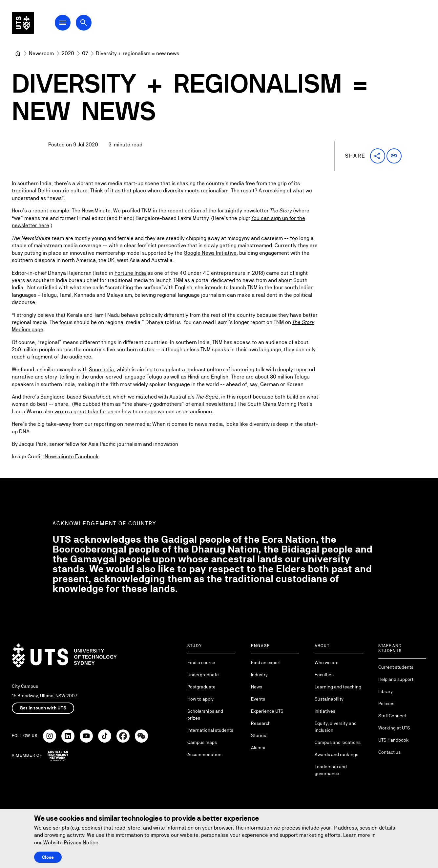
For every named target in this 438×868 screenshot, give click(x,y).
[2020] (68, 54)
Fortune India (131, 273)
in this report (236, 397)
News (257, 687)
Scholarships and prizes (205, 715)
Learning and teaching (338, 687)
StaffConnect (392, 716)
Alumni (258, 748)
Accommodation (204, 754)
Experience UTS (267, 711)
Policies (386, 704)
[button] (378, 156)
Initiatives (325, 711)
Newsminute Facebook (72, 457)
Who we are (327, 662)
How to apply (200, 699)
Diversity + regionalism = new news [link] (137, 53)
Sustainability (329, 699)
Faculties (324, 675)
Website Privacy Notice (71, 843)
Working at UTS (394, 728)
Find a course (201, 662)
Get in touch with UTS (43, 708)
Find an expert (266, 662)
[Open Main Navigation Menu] (67, 24)
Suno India (101, 369)
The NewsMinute (91, 211)
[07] (85, 54)
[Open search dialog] (88, 24)
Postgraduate (201, 687)
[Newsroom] (41, 54)
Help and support (396, 679)
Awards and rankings (336, 754)
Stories (259, 735)
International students (210, 730)
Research (261, 723)
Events (258, 699)
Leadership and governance (331, 770)
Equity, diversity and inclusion (336, 727)
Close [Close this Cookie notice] (48, 857)
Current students (396, 667)
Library (386, 691)
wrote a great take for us (84, 412)
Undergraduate (203, 675)
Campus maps (202, 742)
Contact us (389, 752)
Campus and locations (338, 742)
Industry (259, 675)
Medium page (28, 329)
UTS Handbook (394, 740)
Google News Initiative (210, 253)
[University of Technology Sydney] (18, 54)
